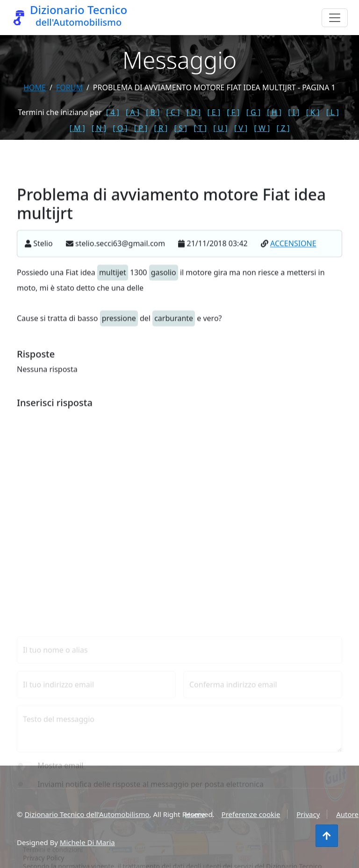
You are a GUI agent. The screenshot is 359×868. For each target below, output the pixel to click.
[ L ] (333, 112)
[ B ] (153, 112)
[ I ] (294, 112)
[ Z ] (283, 128)
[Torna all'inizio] (327, 836)
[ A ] (133, 112)
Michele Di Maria (87, 842)
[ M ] (77, 128)
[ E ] (214, 112)
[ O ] (120, 128)
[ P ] (141, 128)
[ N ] (99, 128)
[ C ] (173, 112)
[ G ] (254, 112)
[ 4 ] (113, 112)
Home (35, 87)
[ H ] (274, 112)
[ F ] (233, 112)
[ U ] (220, 128)
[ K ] (313, 112)
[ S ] (180, 128)
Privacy (308, 814)
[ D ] (194, 112)
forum (69, 87)
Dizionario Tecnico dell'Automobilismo (87, 814)
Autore (347, 814)
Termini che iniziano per (60, 112)
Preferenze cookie (251, 814)
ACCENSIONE (293, 253)
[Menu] (335, 18)
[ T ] (200, 128)
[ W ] (262, 128)
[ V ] (241, 128)
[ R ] (161, 128)
